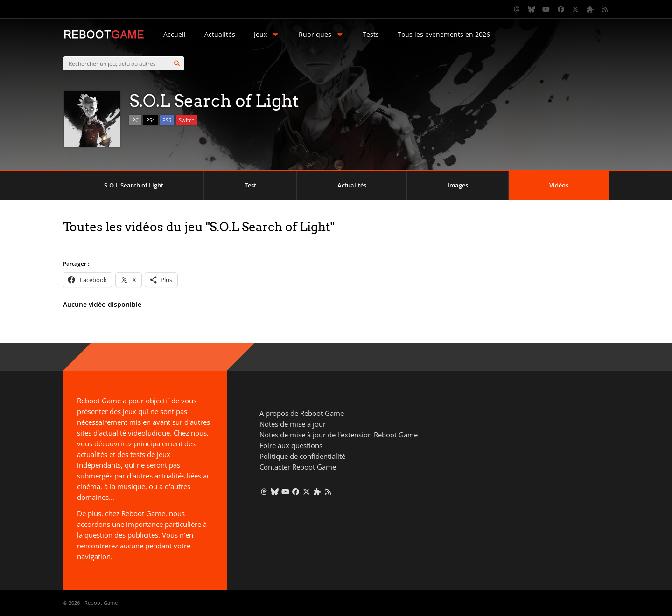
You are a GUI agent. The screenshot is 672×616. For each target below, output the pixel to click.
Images (458, 185)
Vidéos (559, 185)
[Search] (177, 63)
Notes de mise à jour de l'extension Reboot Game (339, 435)
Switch (187, 120)
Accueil (175, 34)
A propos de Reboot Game (302, 413)
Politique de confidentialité (302, 456)
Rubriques (322, 34)
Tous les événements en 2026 (444, 34)
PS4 (150, 120)
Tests (371, 34)
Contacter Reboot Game (298, 467)
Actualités (220, 34)
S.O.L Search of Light (134, 185)
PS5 (167, 120)
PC (135, 120)
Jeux (267, 34)
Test (250, 185)
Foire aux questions (291, 445)
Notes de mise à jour (293, 424)
